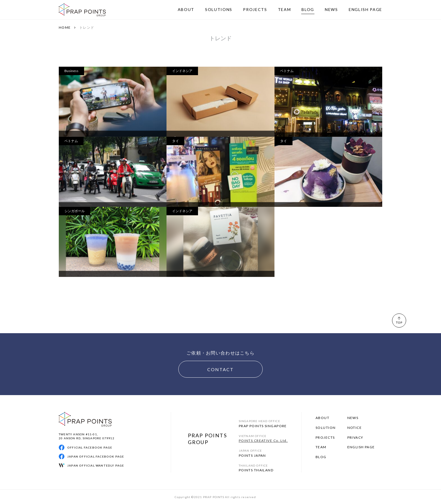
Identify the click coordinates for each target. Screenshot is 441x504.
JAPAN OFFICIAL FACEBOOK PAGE (96, 456)
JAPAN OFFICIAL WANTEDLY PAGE (96, 465)
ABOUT (322, 418)
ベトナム (287, 71)
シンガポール (75, 211)
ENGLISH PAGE (361, 447)
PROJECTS (325, 437)
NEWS (353, 418)
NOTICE (355, 428)
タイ (175, 141)
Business (71, 71)
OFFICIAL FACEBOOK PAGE (90, 447)
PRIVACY (355, 437)
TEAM (321, 447)
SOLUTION (326, 428)
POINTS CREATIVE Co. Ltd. (263, 441)
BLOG (321, 457)
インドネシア (182, 71)
